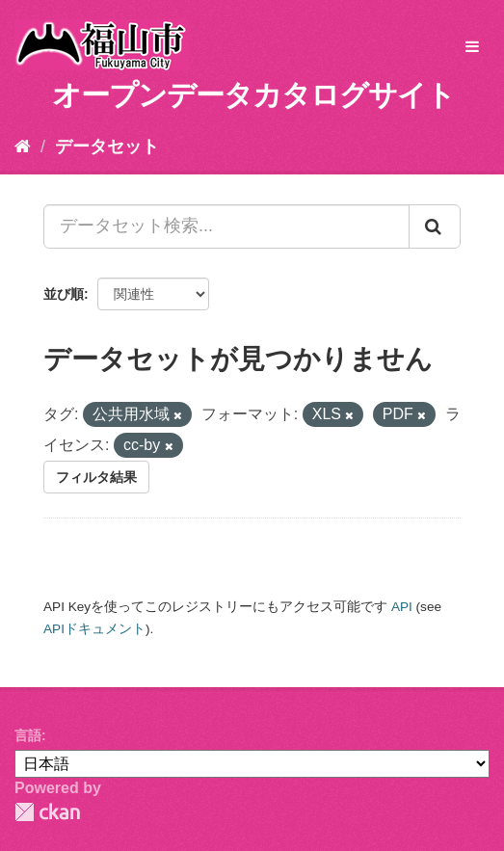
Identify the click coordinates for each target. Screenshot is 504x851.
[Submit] (435, 226)
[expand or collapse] (472, 48)
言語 (28, 735)
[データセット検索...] (226, 226)
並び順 (64, 294)
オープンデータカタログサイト (253, 95)
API (402, 607)
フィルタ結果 (96, 477)
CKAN (47, 812)
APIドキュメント (94, 629)
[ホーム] (23, 146)
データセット (107, 146)
